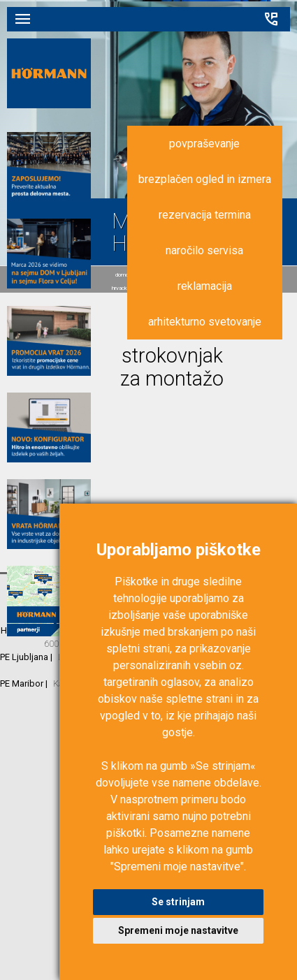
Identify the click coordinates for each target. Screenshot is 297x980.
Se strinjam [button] (178, 902)
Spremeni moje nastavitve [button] (178, 930)
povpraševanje (204, 144)
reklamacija (205, 286)
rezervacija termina (205, 215)
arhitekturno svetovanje (205, 322)
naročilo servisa (204, 250)
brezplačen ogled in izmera (205, 179)
